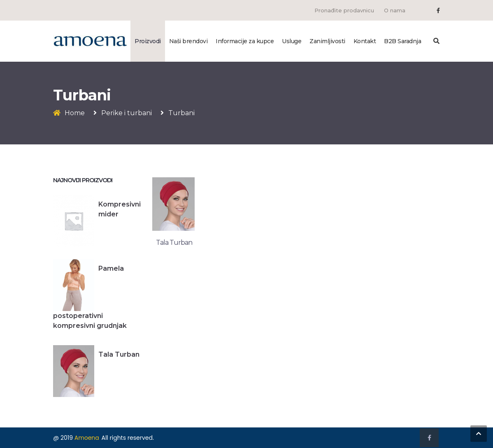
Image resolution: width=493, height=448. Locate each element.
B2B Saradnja (402, 41)
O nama (395, 10)
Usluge (292, 41)
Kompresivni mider (120, 209)
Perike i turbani (127, 113)
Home (75, 113)
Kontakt (365, 41)
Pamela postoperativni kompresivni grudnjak (90, 297)
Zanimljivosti (327, 41)
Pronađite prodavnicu (344, 10)
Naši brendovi (188, 41)
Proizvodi (148, 41)
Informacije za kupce (245, 41)
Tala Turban (119, 354)
